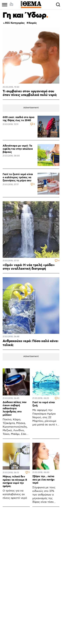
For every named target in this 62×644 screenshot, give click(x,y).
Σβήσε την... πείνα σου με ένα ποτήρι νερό (43, 480)
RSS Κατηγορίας (14, 23)
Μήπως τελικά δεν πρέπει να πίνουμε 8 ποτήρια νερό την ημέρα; (15, 481)
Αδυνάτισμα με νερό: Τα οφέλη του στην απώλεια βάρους (18, 149)
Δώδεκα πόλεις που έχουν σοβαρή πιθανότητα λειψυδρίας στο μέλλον (15, 409)
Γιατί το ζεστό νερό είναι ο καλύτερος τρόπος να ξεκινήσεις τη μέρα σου (18, 177)
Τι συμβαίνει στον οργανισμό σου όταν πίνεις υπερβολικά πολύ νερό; (30, 93)
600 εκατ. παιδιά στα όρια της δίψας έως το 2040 (19, 119)
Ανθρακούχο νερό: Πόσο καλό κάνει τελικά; (30, 343)
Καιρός (33, 23)
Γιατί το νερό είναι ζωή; (44, 404)
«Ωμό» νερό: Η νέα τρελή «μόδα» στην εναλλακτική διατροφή (29, 267)
